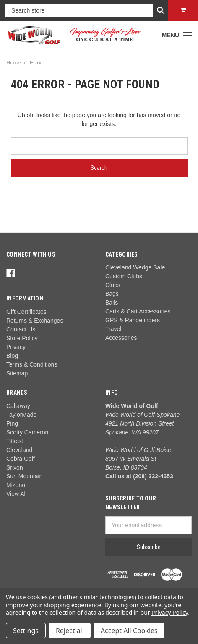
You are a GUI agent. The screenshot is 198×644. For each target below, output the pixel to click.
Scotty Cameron (27, 432)
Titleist (15, 441)
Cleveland (19, 450)
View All (17, 494)
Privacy (16, 347)
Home (14, 63)
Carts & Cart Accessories (138, 311)
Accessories (121, 338)
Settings (26, 631)
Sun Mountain (24, 476)
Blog (12, 356)
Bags (112, 294)
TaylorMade (21, 415)
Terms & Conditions (32, 364)
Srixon (15, 467)
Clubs (113, 285)
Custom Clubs (124, 276)
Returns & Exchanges (35, 321)
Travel (113, 329)
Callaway (18, 406)
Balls (112, 303)
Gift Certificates (26, 312)
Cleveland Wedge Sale (135, 267)
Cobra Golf (21, 459)
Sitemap (17, 373)
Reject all (70, 631)
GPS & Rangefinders (133, 320)
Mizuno (16, 485)
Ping (12, 423)
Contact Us (21, 329)
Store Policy (22, 338)
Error (36, 63)
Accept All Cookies (129, 631)
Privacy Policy (170, 612)
